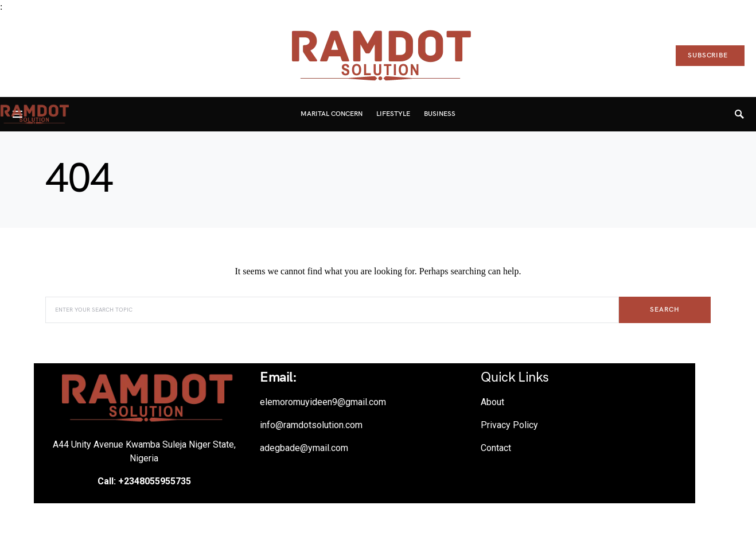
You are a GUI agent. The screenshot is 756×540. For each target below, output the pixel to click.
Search (665, 310)
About (492, 402)
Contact (496, 448)
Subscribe (708, 55)
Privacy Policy (509, 425)
